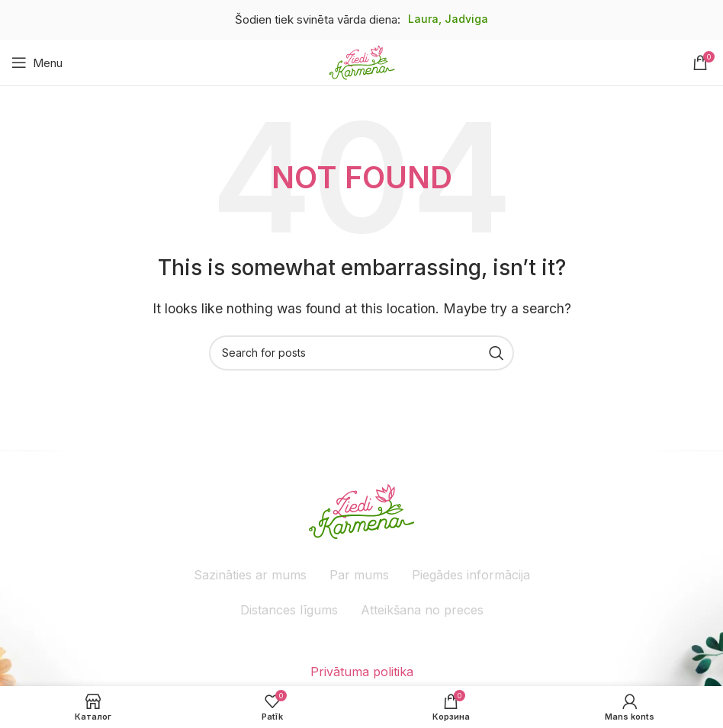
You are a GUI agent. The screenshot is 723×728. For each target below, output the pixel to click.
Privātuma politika (362, 672)
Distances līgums (289, 610)
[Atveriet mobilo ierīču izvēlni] (37, 63)
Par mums (359, 575)
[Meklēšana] (361, 353)
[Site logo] (362, 61)
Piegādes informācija (471, 575)
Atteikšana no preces (422, 610)
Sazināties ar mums (250, 575)
